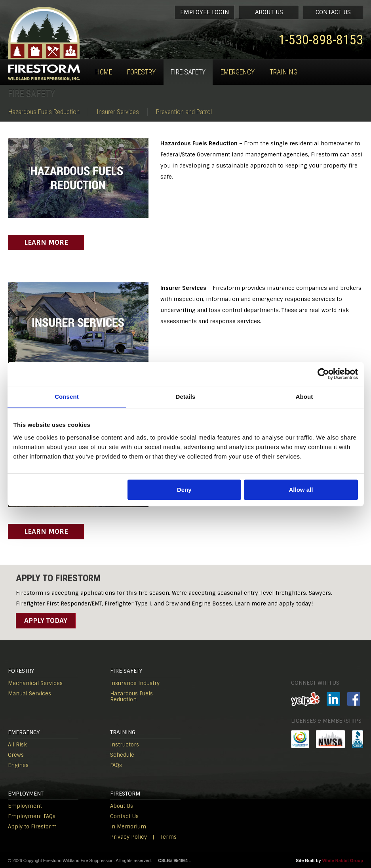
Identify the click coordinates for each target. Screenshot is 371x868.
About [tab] (304, 397)
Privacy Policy (128, 837)
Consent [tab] (67, 397)
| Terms (165, 837)
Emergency (238, 72)
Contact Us (333, 12)
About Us (269, 12)
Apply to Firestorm (32, 827)
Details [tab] (186, 397)
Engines (18, 765)
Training (283, 72)
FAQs (116, 765)
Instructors (125, 745)
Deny (184, 490)
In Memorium (128, 827)
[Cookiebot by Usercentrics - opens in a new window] (323, 374)
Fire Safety (188, 72)
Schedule (122, 755)
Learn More (46, 242)
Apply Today (46, 621)
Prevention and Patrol (184, 112)
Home (104, 72)
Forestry (141, 72)
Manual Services (29, 694)
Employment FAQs (32, 816)
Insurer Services (118, 112)
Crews (16, 755)
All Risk (17, 745)
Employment (25, 806)
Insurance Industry (135, 683)
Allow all (301, 490)
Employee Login (205, 12)
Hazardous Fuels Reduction (44, 112)
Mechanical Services (35, 683)
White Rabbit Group (343, 860)
